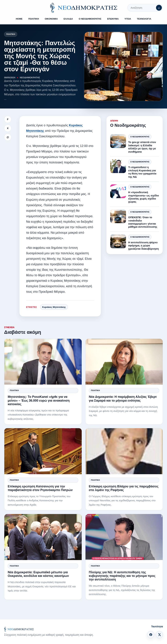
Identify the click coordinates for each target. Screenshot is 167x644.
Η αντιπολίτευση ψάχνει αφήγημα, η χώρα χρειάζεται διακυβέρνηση (143, 246)
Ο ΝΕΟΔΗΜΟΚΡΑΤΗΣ (90, 19)
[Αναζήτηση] (159, 8)
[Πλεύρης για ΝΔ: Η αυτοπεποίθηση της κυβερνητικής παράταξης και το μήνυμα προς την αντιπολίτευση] (124, 537)
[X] (159, 635)
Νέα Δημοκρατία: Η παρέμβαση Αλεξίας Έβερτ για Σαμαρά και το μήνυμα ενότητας (123, 399)
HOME (19, 19)
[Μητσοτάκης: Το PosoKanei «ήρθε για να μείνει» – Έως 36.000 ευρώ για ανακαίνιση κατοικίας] (43, 362)
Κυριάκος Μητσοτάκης (54, 307)
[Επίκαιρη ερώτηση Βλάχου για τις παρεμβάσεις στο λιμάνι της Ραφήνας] (124, 451)
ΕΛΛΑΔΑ (68, 19)
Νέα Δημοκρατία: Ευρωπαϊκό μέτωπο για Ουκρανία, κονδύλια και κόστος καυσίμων (38, 574)
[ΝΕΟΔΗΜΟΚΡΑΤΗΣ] (84, 8)
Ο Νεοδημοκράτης (140, 137)
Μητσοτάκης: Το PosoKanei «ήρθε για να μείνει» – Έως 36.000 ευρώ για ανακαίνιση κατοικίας (39, 400)
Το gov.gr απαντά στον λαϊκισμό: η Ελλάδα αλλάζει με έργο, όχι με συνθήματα (142, 147)
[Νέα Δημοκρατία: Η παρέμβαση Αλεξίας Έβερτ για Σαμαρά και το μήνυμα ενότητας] (124, 362)
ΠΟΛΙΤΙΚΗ (34, 19)
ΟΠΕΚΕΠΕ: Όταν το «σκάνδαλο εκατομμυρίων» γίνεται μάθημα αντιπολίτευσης (143, 222)
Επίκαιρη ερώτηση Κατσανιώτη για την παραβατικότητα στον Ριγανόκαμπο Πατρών (40, 488)
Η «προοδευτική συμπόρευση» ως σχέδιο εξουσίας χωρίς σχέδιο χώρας (144, 197)
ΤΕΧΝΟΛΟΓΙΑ (144, 19)
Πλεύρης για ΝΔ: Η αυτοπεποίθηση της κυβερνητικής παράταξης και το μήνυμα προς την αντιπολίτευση (122, 576)
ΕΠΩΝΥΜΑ (113, 19)
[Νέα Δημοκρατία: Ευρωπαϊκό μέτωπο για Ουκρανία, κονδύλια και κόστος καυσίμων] (43, 537)
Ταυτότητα (157, 626)
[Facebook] (151, 635)
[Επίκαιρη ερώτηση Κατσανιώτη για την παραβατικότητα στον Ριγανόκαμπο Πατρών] (43, 451)
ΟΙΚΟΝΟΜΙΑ (51, 19)
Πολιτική (11, 34)
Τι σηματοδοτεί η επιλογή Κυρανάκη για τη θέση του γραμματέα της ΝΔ (142, 172)
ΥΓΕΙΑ (128, 19)
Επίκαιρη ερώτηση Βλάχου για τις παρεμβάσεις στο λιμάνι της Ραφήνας (124, 488)
